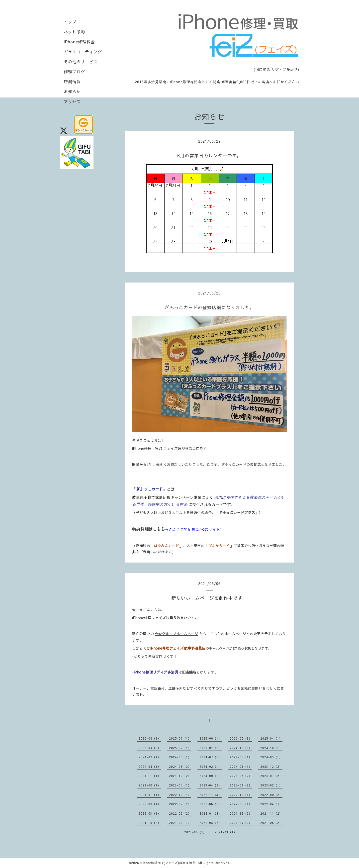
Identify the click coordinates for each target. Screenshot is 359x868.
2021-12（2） (241, 813)
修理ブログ (74, 72)
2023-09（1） (211, 776)
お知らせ (72, 92)
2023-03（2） (241, 785)
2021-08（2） (211, 823)
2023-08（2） (241, 776)
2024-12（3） (241, 748)
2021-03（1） (226, 832)
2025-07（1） (180, 738)
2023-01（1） (150, 795)
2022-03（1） (150, 813)
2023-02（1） (271, 785)
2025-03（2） (150, 748)
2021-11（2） (271, 813)
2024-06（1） (241, 757)
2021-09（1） (180, 823)
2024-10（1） (271, 748)
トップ (70, 22)
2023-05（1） (180, 785)
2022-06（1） (211, 804)
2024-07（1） (211, 757)
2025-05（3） (241, 738)
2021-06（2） (271, 823)
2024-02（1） (211, 767)
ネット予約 (74, 32)
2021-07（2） (241, 823)
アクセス (72, 101)
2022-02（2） (180, 813)
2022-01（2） (211, 813)
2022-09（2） (271, 795)
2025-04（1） (271, 738)
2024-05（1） (271, 757)
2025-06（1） (211, 738)
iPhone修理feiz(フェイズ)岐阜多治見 (168, 863)
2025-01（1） (211, 748)
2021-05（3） (195, 832)
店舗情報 (72, 82)
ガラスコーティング (83, 52)
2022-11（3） (211, 795)
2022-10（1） (241, 795)
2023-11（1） (150, 776)
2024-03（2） (180, 767)
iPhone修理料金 (79, 42)
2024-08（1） (180, 757)
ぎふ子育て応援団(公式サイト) (195, 529)
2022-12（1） (180, 795)
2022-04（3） (271, 804)
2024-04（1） (150, 767)
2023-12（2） (271, 767)
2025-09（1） (150, 738)
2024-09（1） (150, 757)
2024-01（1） (241, 767)
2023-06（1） (150, 785)
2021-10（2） (150, 823)
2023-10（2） (180, 776)
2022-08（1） (150, 804)
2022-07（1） (180, 804)
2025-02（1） (180, 748)
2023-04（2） (211, 785)
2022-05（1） (241, 804)
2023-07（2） (271, 776)
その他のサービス (81, 62)
